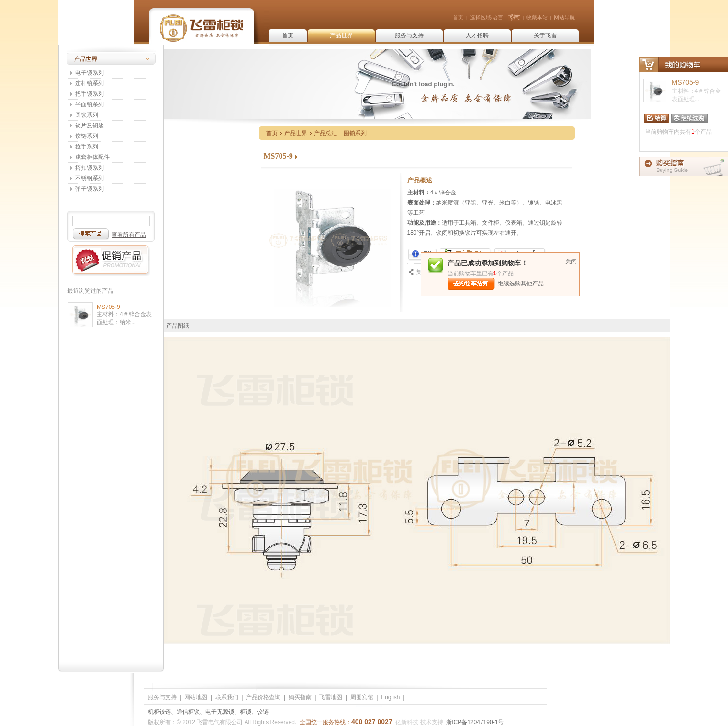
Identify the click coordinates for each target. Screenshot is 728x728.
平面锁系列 (90, 104)
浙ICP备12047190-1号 (475, 722)
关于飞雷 (545, 35)
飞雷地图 (331, 697)
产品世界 (341, 35)
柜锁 (246, 712)
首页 (458, 17)
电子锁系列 (90, 73)
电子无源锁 (220, 712)
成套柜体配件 (92, 157)
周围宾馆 (362, 697)
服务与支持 (409, 35)
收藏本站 (537, 17)
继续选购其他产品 (521, 284)
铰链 (263, 712)
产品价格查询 (263, 697)
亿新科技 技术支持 (419, 722)
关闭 (571, 262)
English (390, 697)
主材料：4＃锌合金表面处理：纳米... (124, 318)
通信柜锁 (188, 712)
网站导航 (564, 17)
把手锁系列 (90, 94)
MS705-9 (108, 307)
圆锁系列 (87, 115)
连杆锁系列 (90, 83)
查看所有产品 (129, 235)
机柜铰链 (159, 712)
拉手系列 (87, 147)
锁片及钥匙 (90, 125)
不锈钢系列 (90, 178)
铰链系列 (87, 136)
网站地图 (196, 697)
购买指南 (300, 697)
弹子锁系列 (90, 189)
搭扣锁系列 (90, 168)
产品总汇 (325, 133)
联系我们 (227, 697)
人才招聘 (477, 35)
